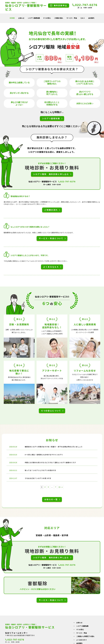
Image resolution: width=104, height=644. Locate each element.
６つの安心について (51, 410)
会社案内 (91, 18)
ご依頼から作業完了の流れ (85, 636)
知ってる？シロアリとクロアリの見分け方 (40, 470)
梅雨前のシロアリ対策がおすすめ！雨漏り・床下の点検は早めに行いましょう (54, 446)
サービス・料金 (72, 18)
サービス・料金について (51, 239)
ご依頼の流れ (59, 18)
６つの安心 (47, 18)
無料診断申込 (60, 6)
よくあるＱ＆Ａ (51, 267)
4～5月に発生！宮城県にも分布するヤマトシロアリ (44, 454)
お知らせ (21, 18)
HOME (12, 18)
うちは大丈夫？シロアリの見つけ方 (38, 478)
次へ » (61, 487)
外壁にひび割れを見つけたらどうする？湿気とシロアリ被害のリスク (50, 462)
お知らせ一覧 (51, 499)
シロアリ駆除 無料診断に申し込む (51, 174)
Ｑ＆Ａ (83, 18)
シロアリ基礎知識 (34, 18)
